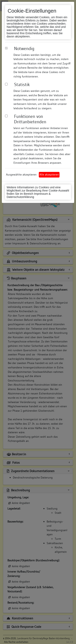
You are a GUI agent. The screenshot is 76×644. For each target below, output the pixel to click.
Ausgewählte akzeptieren (21, 175)
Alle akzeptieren (49, 175)
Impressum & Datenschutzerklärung (29, 195)
